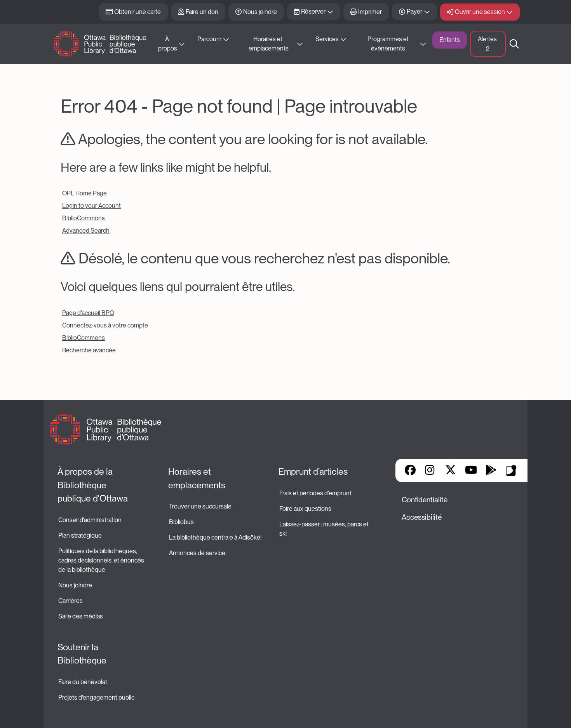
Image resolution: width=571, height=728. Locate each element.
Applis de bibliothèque (511, 470)
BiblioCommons (84, 218)
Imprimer (370, 12)
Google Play (491, 471)
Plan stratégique (80, 536)
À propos (168, 44)
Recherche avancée (89, 350)
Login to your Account (91, 206)
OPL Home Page (84, 193)
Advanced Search (86, 231)
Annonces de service (197, 553)
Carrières (71, 601)
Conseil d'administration (90, 520)
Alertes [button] (488, 44)
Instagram (430, 471)
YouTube (471, 471)
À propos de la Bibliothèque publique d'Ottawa (93, 485)
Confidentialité (425, 500)
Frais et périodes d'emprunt (315, 493)
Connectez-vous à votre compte (105, 325)
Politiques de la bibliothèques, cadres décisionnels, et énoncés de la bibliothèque (102, 560)
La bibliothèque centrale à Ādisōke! (215, 537)
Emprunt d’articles (313, 472)
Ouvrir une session (480, 12)
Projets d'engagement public (96, 698)
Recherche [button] (514, 44)
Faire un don (202, 12)
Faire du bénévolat (83, 682)
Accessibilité (422, 517)
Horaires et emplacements (269, 44)
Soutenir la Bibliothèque (82, 654)
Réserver (313, 11)
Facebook (410, 471)
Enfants (450, 40)
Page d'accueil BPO (88, 313)
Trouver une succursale (200, 506)
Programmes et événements (389, 44)
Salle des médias (81, 616)
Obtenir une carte (138, 12)
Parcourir (209, 39)
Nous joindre (260, 12)
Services (327, 39)
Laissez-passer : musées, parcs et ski (325, 529)
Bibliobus (181, 522)
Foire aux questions (305, 509)
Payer (414, 11)
